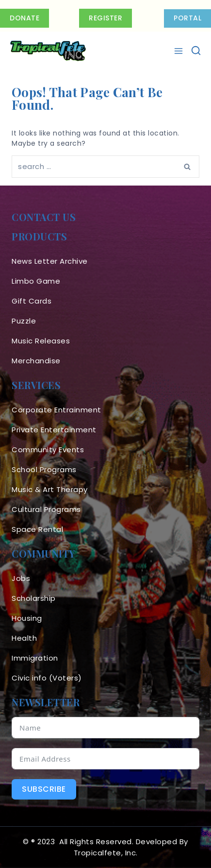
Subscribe (44, 789)
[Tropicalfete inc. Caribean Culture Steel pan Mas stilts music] (48, 51)
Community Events (48, 450)
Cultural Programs (46, 509)
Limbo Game (36, 281)
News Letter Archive (50, 261)
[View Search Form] (196, 51)
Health (24, 638)
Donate (24, 18)
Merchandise (36, 361)
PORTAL (187, 18)
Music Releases (41, 341)
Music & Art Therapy (50, 489)
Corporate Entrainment (57, 410)
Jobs (21, 578)
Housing (27, 618)
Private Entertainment (54, 430)
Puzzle (24, 321)
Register (105, 18)
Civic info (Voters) (47, 678)
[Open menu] (180, 51)
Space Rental (37, 529)
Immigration (35, 658)
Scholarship (34, 598)
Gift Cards (32, 301)
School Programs (44, 469)
